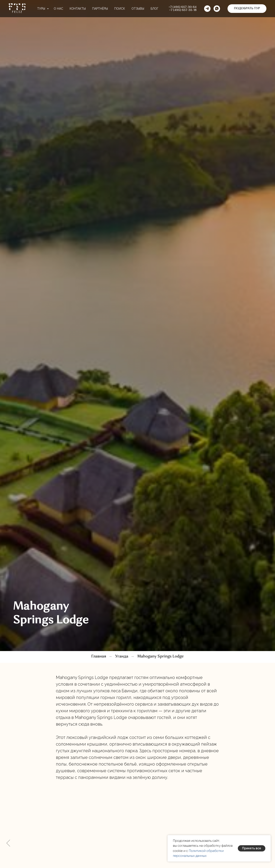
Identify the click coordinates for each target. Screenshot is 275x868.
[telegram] (207, 9)
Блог (154, 9)
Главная (99, 656)
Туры (42, 9)
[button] (217, 9)
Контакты (78, 9)
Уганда (122, 656)
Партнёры (100, 9)
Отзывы (138, 9)
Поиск (120, 9)
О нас (58, 9)
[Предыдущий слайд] (8, 843)
